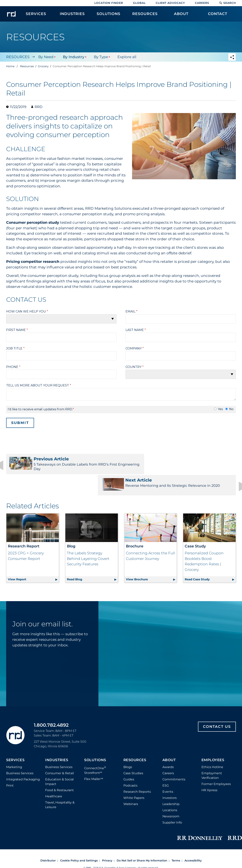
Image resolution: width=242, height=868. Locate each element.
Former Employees (216, 765)
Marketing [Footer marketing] (14, 748)
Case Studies (133, 754)
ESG (166, 766)
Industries (57, 741)
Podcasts (130, 766)
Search (227, 3)
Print (10, 766)
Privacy (107, 841)
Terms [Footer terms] (176, 841)
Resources (18, 57)
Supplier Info (172, 803)
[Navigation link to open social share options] (232, 57)
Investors (170, 779)
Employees (213, 741)
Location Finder (109, 3)
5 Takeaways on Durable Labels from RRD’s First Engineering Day (61, 464)
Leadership (171, 785)
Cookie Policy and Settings (79, 841)
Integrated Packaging (23, 760)
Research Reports (137, 772)
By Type (100, 57)
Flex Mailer (94, 760)
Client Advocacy (170, 3)
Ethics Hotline (212, 748)
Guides (129, 760)
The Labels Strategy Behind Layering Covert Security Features (88, 539)
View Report (33, 559)
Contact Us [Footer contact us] (217, 707)
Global (139, 3)
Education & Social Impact (59, 762)
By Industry (73, 57)
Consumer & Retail (59, 754)
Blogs (128, 748)
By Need (46, 57)
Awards (168, 748)
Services (15, 741)
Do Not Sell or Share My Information (142, 841)
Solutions (95, 741)
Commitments (174, 760)
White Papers (134, 779)
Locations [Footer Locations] (170, 791)
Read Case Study (210, 559)
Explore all (126, 57)
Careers (202, 3)
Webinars (131, 785)
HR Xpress (209, 771)
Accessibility (193, 841)
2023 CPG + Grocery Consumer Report (26, 537)
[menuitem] (36, 16)
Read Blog (92, 559)
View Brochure (151, 559)
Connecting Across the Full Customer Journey (150, 537)
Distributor (48, 841)
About (169, 741)
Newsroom (171, 797)
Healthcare (54, 777)
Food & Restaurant (59, 771)
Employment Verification (212, 756)
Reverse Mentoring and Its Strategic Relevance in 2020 (181, 464)
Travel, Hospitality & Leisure (60, 785)
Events (168, 772)
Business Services (20, 754)
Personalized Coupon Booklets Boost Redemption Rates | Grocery (204, 542)
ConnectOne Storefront (95, 751)
